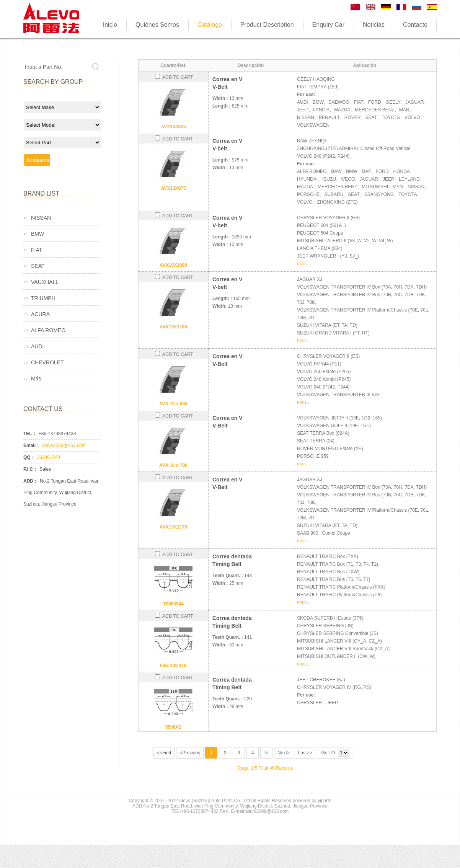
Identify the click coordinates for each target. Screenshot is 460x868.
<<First (164, 753)
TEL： (30, 434)
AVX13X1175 (173, 527)
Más (36, 379)
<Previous (190, 753)
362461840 (49, 457)
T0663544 (173, 604)
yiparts (324, 801)
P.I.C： (30, 469)
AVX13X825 (173, 127)
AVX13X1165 (173, 327)
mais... (304, 264)
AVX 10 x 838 (173, 404)
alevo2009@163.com (64, 445)
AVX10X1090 (173, 265)
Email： (32, 445)
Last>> (305, 753)
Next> (284, 753)
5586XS (174, 727)
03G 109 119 (173, 666)
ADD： (31, 481)
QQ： (29, 457)
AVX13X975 (173, 188)
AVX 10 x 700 (173, 465)
